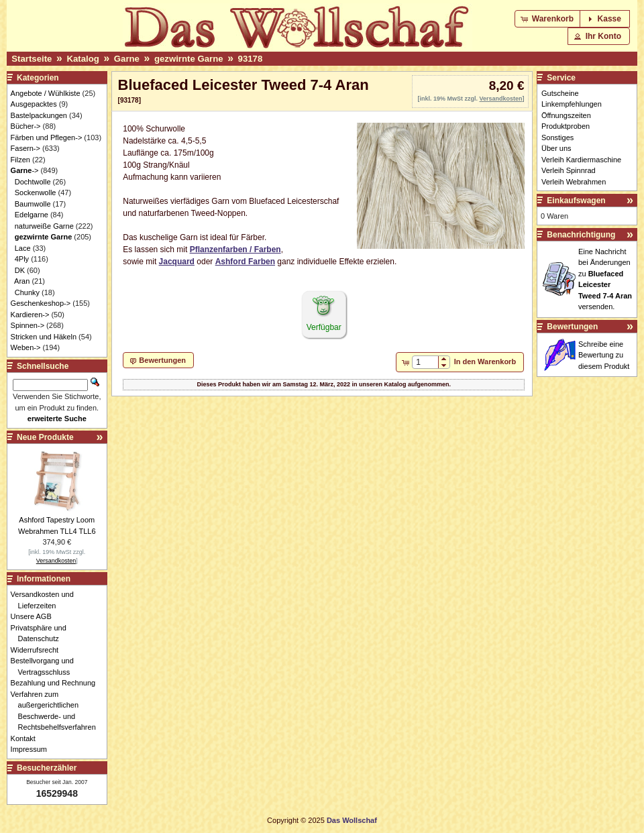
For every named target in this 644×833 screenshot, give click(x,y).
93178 (251, 59)
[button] (548, 19)
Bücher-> (26, 126)
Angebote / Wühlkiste (46, 93)
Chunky (27, 292)
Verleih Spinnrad (569, 170)
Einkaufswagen (576, 201)
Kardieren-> (30, 315)
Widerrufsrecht (39, 650)
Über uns (556, 148)
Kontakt (27, 738)
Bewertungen (572, 327)
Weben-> (26, 347)
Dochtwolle (33, 182)
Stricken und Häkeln (44, 337)
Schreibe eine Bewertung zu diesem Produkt (604, 355)
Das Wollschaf (352, 820)
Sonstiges (557, 137)
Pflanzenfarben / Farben (235, 249)
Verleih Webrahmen (574, 182)
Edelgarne (32, 215)
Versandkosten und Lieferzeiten (46, 600)
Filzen (20, 160)
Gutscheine (560, 93)
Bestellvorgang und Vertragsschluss (46, 666)
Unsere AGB (35, 616)
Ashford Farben (245, 262)
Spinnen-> (28, 325)
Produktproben (566, 126)
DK (20, 270)
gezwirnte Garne (189, 59)
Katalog (83, 59)
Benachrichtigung (581, 235)
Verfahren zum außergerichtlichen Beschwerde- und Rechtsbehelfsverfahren (57, 711)
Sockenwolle (36, 192)
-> (25, 170)
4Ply (22, 259)
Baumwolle (33, 204)
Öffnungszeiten (566, 115)
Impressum (33, 749)
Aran (22, 281)
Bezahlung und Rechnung (57, 683)
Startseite (32, 59)
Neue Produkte (45, 437)
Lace (23, 248)
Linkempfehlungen (572, 104)
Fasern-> (25, 148)
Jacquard (177, 262)
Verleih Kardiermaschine (581, 160)
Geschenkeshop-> (41, 303)
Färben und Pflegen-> (47, 137)
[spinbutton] (425, 362)
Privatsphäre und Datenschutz (42, 633)
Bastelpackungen (39, 115)
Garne (127, 59)
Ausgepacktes (34, 104)
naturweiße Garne (44, 226)
